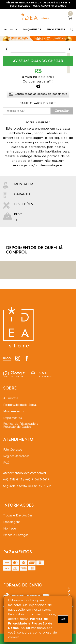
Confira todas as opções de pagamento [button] (38, 94)
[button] (38, 61)
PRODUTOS (10, 30)
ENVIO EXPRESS (56, 30)
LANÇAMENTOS (32, 30)
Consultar (62, 111)
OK (63, 619)
